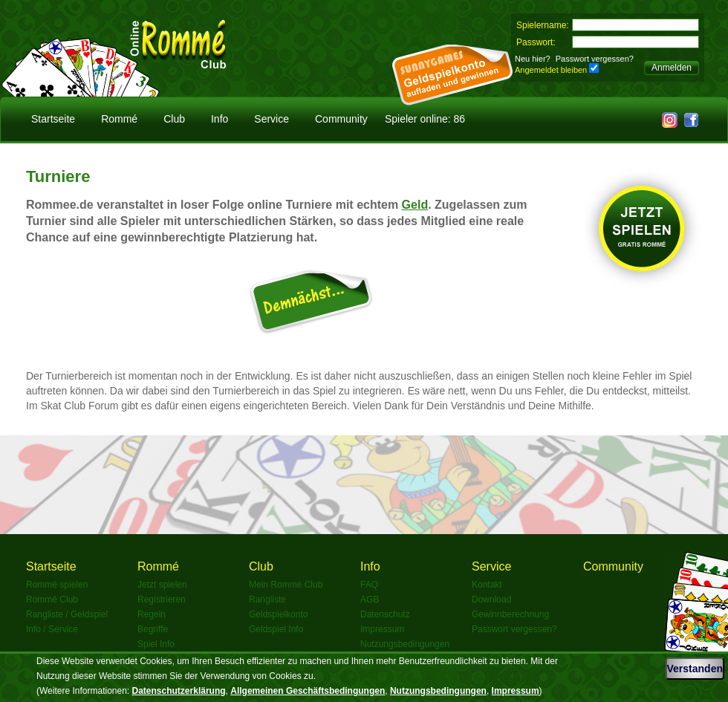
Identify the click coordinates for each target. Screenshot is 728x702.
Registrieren (162, 599)
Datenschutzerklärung (179, 691)
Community (341, 119)
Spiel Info (156, 644)
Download (491, 599)
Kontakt (487, 585)
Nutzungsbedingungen (405, 644)
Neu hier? (533, 59)
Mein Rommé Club (286, 585)
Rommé (119, 119)
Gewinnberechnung (510, 614)
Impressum (382, 629)
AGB (370, 599)
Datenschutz (385, 614)
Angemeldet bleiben (551, 70)
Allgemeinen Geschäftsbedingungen (308, 691)
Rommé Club (52, 599)
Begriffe (153, 629)
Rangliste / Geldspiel (67, 614)
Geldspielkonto (278, 614)
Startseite (53, 119)
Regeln (152, 614)
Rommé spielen (57, 585)
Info (220, 119)
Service (272, 119)
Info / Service (52, 629)
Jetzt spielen (162, 585)
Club (174, 119)
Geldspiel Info (276, 629)
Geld (415, 205)
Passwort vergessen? (595, 59)
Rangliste (267, 599)
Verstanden (695, 669)
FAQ (369, 585)
